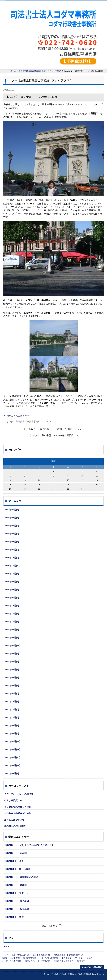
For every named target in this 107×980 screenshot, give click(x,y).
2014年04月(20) (12, 765)
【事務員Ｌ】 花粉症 (15, 885)
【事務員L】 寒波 (14, 917)
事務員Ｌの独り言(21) (15, 826)
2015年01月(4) (12, 693)
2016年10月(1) (12, 574)
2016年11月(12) (12, 566)
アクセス (79, 958)
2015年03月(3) (12, 677)
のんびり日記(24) (13, 800)
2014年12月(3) (12, 701)
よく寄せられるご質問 (12, 961)
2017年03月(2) (12, 534)
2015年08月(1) (12, 638)
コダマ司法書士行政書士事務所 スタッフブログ (40, 71)
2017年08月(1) (12, 518)
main (81, 429)
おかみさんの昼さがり (18, 416)
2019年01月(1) (12, 510)
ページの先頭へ (92, 967)
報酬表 (90, 958)
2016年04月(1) (12, 582)
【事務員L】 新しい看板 (17, 869)
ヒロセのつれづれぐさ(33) (17, 807)
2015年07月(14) (12, 645)
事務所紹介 (66, 958)
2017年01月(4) (12, 550)
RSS (6, 946)
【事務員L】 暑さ (14, 861)
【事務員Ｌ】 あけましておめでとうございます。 (30, 845)
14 (39, 480)
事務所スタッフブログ (64, 961)
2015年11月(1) (12, 614)
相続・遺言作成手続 (20, 955)
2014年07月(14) (12, 741)
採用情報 (81, 961)
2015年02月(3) (12, 685)
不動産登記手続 (76, 955)
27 (25, 489)
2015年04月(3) (12, 669)
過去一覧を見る (50, 926)
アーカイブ (15, 501)
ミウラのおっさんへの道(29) (19, 794)
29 (53, 489)
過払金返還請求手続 (41, 955)
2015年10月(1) (12, 622)
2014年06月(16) (12, 749)
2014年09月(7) (12, 725)
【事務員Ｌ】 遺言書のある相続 (21, 877)
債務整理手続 (60, 955)
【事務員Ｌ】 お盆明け (17, 853)
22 (53, 485)
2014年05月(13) (12, 757)
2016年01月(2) (12, 598)
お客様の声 (45, 961)
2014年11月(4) (12, 709)
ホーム (13, 71)
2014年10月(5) (12, 717)
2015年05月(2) (12, 661)
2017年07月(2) (12, 526)
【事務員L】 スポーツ (16, 893)
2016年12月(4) (12, 558)
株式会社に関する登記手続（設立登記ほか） (21, 958)
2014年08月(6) (12, 733)
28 (39, 489)
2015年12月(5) (12, 606)
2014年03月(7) (12, 773)
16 (68, 480)
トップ (5, 955)
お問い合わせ (31, 961)
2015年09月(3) (12, 630)
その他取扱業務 (51, 958)
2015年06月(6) (12, 653)
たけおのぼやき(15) (14, 820)
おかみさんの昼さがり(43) (17, 813)
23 (68, 485)
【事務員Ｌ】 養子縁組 (17, 901)
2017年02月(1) (12, 542)
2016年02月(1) (12, 590)
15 (53, 480)
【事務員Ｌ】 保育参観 (17, 909)
